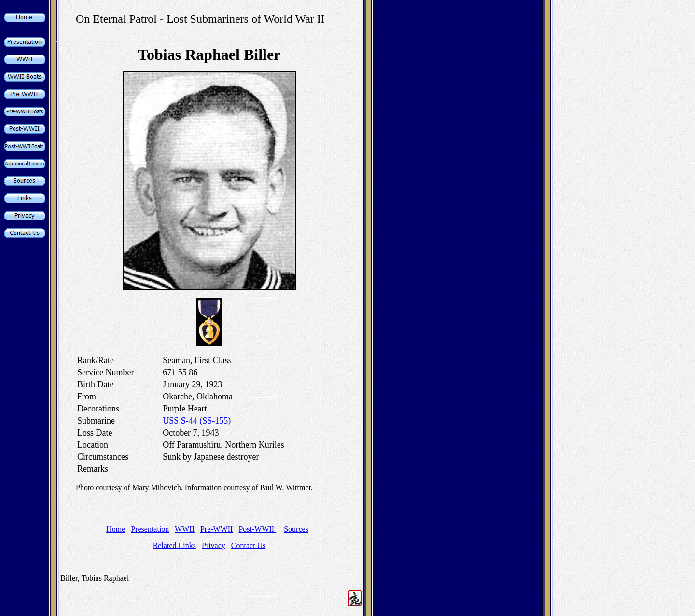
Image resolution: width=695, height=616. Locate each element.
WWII (185, 529)
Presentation (150, 529)
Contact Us (249, 545)
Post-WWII (257, 529)
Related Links (174, 545)
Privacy (214, 545)
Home (116, 529)
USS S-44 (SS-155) (197, 421)
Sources (296, 529)
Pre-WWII (217, 529)
